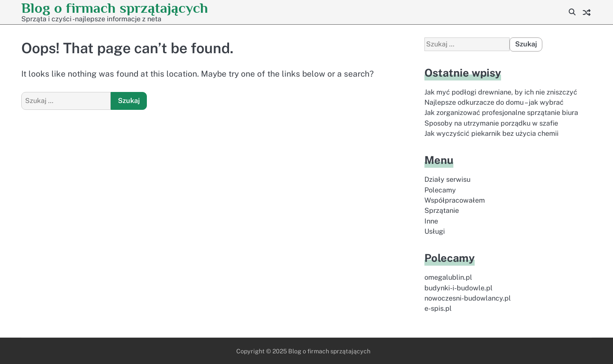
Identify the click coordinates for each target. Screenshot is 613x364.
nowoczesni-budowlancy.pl (468, 298)
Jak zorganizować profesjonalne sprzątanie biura (501, 113)
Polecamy (440, 190)
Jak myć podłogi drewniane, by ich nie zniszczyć (501, 92)
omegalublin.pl (448, 277)
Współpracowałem (455, 200)
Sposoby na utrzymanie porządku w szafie (491, 123)
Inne (431, 221)
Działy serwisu (447, 179)
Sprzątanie (442, 211)
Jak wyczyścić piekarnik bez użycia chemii (491, 133)
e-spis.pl (438, 308)
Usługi (435, 231)
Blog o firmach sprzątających (115, 8)
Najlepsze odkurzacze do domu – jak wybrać (494, 102)
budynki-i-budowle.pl (458, 288)
